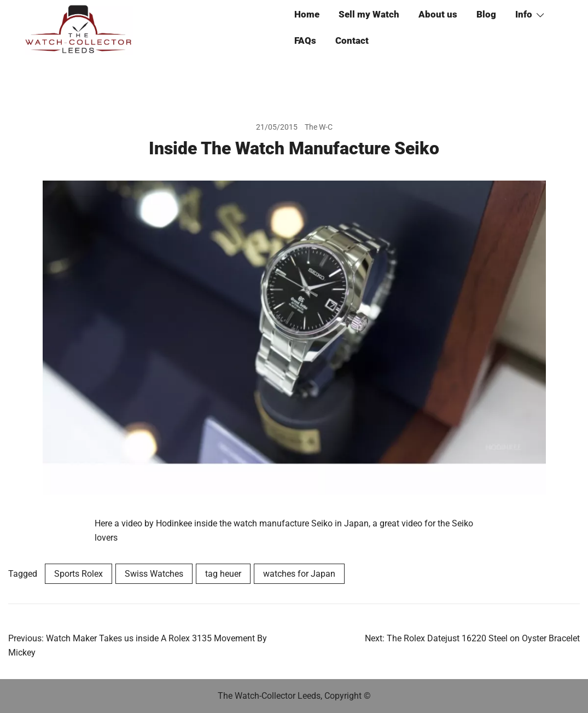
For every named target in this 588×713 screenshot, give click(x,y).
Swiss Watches (154, 574)
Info (524, 14)
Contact (352, 40)
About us (438, 14)
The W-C (319, 127)
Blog (486, 14)
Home (307, 14)
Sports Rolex (78, 574)
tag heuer (223, 574)
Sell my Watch (369, 14)
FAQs (305, 40)
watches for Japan (299, 574)
